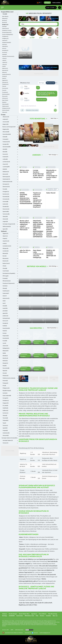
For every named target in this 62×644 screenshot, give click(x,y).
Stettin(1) (4, 102)
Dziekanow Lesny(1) (7, 30)
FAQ (37, 616)
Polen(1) (4, 86)
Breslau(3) (5, 22)
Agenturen (34, 614)
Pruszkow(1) (5, 92)
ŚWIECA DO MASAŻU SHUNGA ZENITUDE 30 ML (51, 254)
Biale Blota (25, 55)
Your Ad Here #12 (34, 379)
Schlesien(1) (5, 98)
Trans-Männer (43, 614)
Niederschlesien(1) (6, 74)
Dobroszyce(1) (5, 28)
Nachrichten (20, 616)
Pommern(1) (5, 88)
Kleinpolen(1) (5, 50)
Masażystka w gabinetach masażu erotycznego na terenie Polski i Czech (52, 175)
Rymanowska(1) (6, 94)
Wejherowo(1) (5, 106)
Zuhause (5, 614)
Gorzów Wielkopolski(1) (8, 34)
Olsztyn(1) (5, 76)
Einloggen (47, 3)
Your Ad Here (10, 451)
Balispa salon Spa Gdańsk (24, 171)
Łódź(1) (4, 66)
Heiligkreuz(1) (5, 38)
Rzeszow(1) (5, 96)
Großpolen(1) (5, 36)
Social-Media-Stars (24, 614)
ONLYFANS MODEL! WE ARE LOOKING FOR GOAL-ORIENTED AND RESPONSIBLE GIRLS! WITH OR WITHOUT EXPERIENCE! (38, 229)
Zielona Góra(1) (6, 110)
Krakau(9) (4, 54)
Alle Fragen (42, 83)
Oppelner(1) (5, 80)
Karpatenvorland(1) (7, 42)
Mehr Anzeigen (53, 155)
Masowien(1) (5, 70)
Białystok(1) (5, 18)
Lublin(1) (4, 60)
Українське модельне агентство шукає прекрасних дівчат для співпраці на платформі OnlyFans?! (37, 200)
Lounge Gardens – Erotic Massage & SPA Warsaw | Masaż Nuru (38, 174)
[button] (21, 133)
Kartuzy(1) (5, 44)
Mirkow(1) (4, 72)
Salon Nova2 (51, 193)
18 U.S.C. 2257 (5, 630)
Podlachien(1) (5, 84)
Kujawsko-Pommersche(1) (8, 56)
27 (25, 54)
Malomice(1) (5, 68)
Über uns (55, 616)
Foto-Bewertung (53, 614)
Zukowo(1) (5, 112)
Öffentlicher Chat (51, 83)
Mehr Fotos (54, 118)
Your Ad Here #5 (49, 147)
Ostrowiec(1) (5, 82)
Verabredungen (13, 614)
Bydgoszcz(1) (5, 24)
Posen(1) (4, 90)
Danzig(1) (4, 26)
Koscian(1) (5, 52)
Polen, (21, 55)
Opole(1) (4, 78)
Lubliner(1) (5, 62)
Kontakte (48, 616)
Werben (42, 616)
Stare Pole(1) (5, 100)
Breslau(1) (5, 20)
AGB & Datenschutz (19, 630)
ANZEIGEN (12, 616)
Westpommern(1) (6, 108)
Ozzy (26, 86)
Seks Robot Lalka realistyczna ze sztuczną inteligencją (38, 254)
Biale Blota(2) (5, 16)
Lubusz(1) (4, 64)
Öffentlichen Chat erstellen (32, 110)
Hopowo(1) (5, 40)
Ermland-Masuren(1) (7, 32)
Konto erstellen (57, 2)
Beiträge (5, 616)
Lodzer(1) (4, 58)
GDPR (12, 630)
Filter (23, 24)
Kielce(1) (4, 48)
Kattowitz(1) (5, 46)
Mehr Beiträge (53, 266)
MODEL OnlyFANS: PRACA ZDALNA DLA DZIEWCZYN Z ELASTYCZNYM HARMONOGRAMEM (27, 198)
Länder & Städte (51, 7)
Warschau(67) (5, 104)
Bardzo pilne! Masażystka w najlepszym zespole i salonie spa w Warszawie (25, 225)
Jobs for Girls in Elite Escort (25, 251)
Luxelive (27, 93)
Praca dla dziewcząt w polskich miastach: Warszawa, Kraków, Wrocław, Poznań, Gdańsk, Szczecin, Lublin (52, 229)
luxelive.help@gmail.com (45, 633)
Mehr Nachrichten (52, 328)
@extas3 (35, 633)
